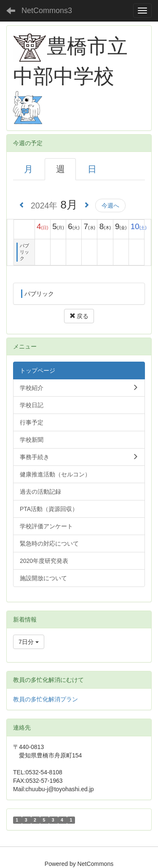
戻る (79, 316)
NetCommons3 (47, 11)
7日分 (29, 642)
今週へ (110, 206)
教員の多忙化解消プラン (46, 699)
